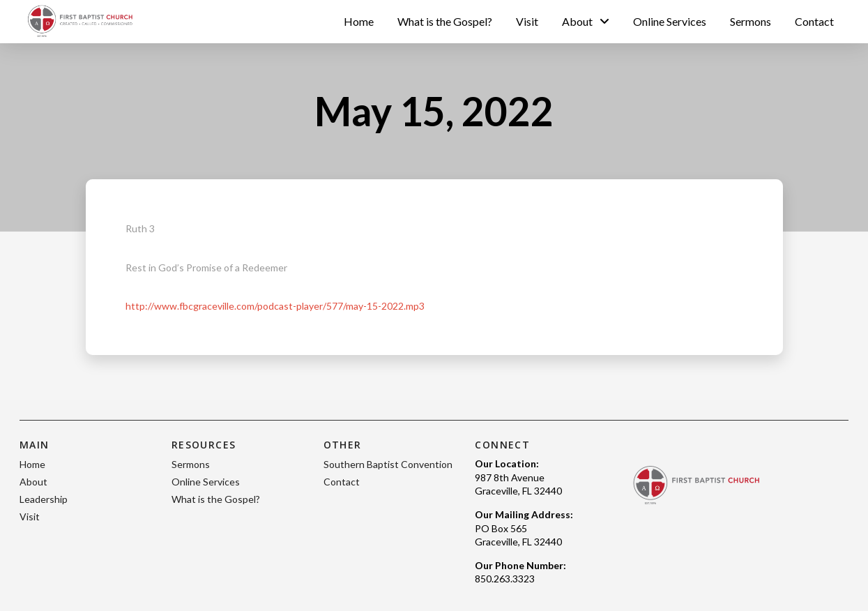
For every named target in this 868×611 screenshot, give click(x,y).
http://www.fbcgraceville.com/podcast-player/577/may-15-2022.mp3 (275, 306)
